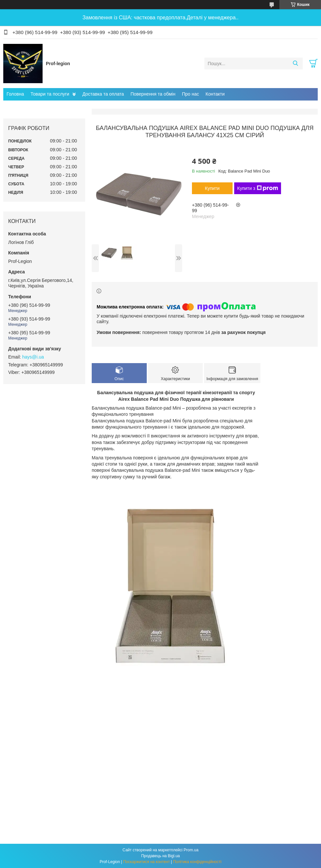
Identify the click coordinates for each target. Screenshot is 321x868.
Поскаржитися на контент (146, 862)
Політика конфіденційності (197, 862)
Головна (15, 94)
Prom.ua (191, 850)
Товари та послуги (50, 94)
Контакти (215, 94)
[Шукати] (295, 64)
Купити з (258, 188)
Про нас (190, 94)
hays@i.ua (33, 357)
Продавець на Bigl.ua (160, 856)
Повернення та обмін (153, 94)
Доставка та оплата (103, 94)
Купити (212, 188)
